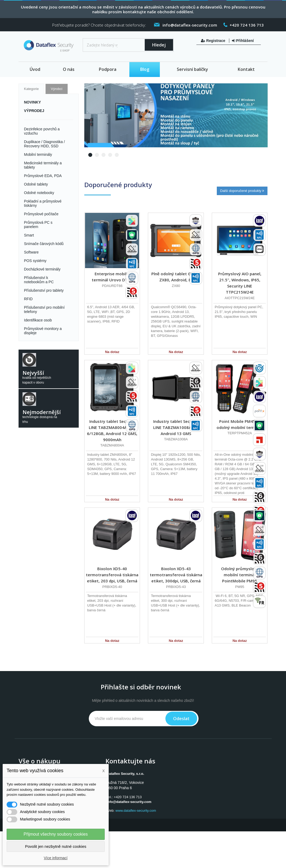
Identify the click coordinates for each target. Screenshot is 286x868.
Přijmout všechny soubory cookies (56, 834)
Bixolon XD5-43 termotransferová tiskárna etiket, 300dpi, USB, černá (176, 575)
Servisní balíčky (192, 69)
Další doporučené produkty (242, 191)
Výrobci (57, 89)
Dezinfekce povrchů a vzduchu (42, 131)
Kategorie (32, 89)
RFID (28, 299)
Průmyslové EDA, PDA (43, 176)
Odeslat (181, 719)
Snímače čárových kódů (44, 244)
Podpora (108, 69)
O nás (69, 69)
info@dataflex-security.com (129, 802)
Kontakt (246, 69)
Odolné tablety (36, 184)
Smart (29, 235)
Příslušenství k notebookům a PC (39, 280)
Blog (145, 69)
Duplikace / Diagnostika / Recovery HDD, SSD (45, 144)
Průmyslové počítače (41, 214)
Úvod (35, 69)
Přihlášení (243, 41)
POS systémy (35, 261)
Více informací (56, 858)
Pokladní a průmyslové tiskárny (43, 203)
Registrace (214, 41)
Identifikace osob (38, 320)
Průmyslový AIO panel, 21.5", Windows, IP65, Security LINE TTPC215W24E (240, 283)
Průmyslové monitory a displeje (43, 331)
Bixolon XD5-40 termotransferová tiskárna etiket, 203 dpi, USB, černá (112, 575)
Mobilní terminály (38, 154)
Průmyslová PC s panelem (38, 225)
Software (31, 252)
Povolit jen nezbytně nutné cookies (56, 846)
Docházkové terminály (42, 269)
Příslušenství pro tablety (44, 290)
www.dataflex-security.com (136, 811)
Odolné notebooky (39, 193)
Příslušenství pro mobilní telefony (44, 310)
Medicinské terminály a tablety (43, 165)
